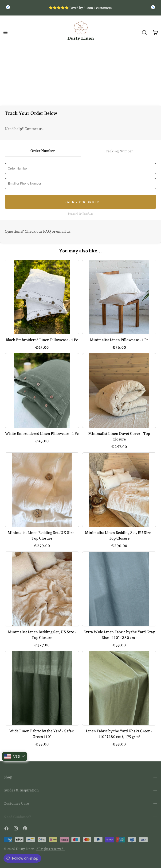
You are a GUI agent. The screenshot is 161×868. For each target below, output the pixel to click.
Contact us (33, 129)
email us (63, 231)
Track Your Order (80, 202)
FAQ (47, 231)
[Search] (144, 32)
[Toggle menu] (5, 32)
